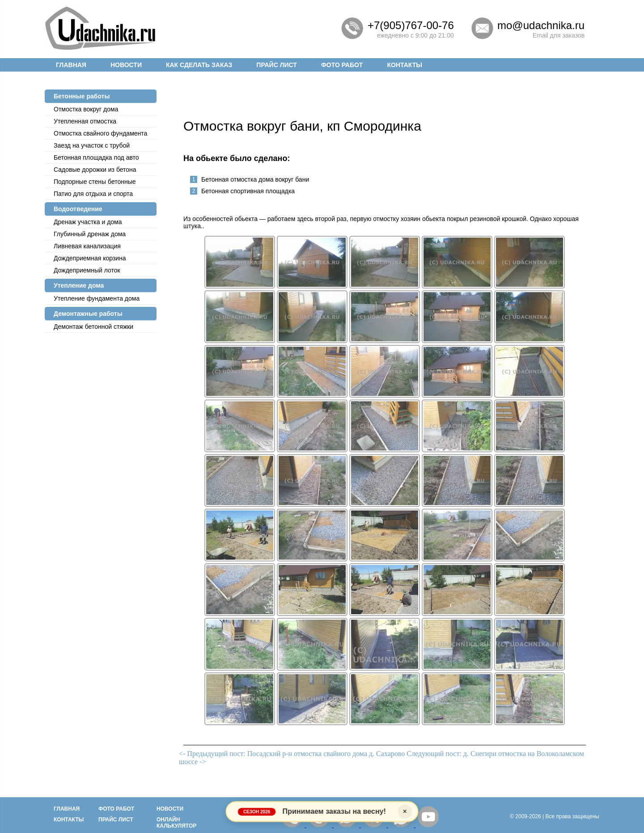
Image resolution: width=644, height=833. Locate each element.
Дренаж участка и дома (88, 222)
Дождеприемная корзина (90, 258)
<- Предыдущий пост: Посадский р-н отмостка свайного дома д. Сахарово (292, 754)
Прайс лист (277, 65)
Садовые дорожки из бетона (95, 170)
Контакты (404, 65)
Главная (71, 65)
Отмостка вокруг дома (86, 109)
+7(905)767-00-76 (411, 25)
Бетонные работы (82, 96)
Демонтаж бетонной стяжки (93, 327)
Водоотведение (78, 209)
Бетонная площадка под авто (96, 157)
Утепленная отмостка (85, 121)
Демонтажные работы (88, 314)
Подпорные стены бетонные (95, 182)
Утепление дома (79, 285)
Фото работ (342, 65)
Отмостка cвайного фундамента (100, 133)
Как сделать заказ (199, 65)
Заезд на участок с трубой (92, 145)
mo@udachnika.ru (541, 25)
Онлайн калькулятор (176, 823)
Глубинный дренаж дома (90, 234)
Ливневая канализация (87, 246)
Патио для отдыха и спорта (93, 194)
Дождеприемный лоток (87, 270)
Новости (126, 65)
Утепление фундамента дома (97, 298)
